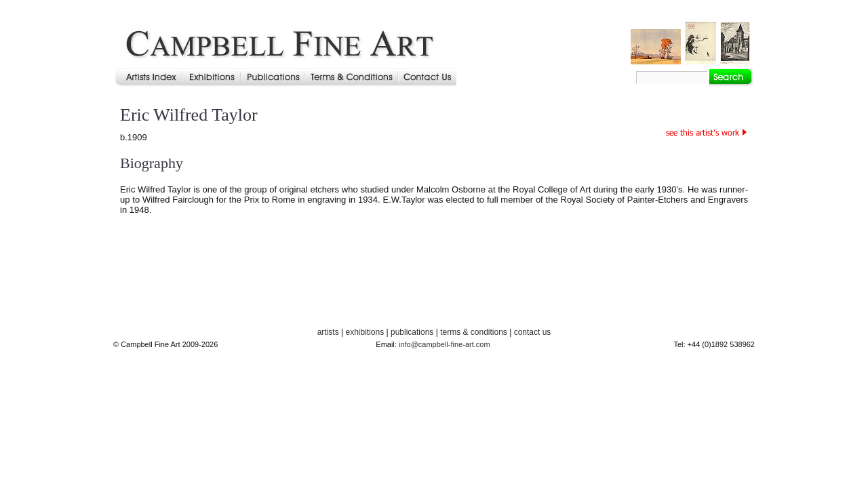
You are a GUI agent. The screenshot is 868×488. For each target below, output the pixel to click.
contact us (533, 332)
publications (412, 332)
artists (328, 332)
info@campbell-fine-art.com (445, 344)
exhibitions (364, 332)
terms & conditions (474, 332)
